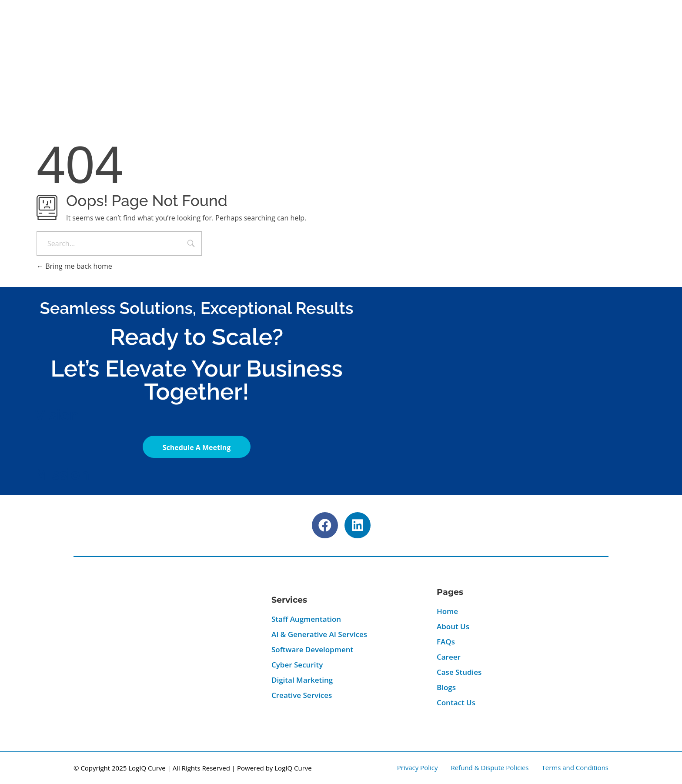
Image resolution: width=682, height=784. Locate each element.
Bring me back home (74, 266)
